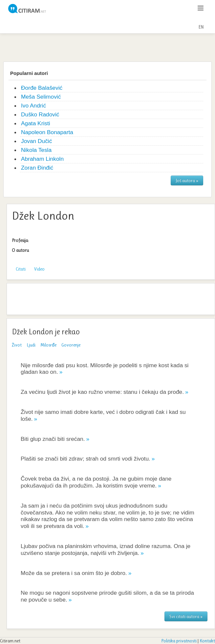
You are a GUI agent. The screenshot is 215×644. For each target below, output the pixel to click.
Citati (21, 269)
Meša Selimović (41, 97)
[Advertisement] (108, 47)
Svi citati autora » (186, 616)
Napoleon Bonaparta (47, 132)
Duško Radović (40, 114)
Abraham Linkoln (42, 159)
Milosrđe (48, 345)
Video (39, 269)
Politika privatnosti (179, 641)
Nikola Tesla (36, 150)
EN (201, 27)
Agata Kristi (36, 123)
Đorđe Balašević (42, 88)
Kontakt (207, 641)
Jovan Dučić (36, 141)
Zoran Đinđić (37, 168)
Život (17, 345)
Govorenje (71, 345)
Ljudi (31, 345)
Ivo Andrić (33, 106)
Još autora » (187, 180)
